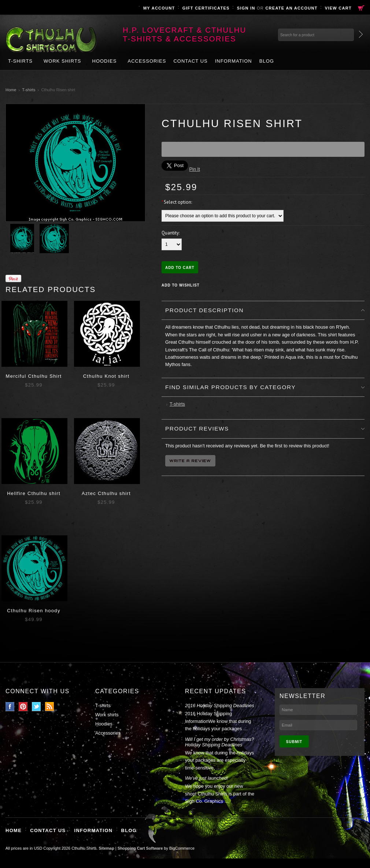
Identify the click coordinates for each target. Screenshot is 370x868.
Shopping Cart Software (140, 848)
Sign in (246, 8)
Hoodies (105, 61)
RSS (50, 707)
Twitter (36, 707)
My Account (159, 8)
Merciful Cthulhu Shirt (34, 376)
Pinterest (23, 707)
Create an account (291, 8)
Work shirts (62, 61)
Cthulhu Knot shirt (106, 376)
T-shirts (20, 61)
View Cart (338, 8)
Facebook (10, 707)
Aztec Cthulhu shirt (106, 493)
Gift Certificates (206, 8)
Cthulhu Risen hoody (34, 611)
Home (11, 90)
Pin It (195, 169)
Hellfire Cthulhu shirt (34, 493)
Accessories (147, 61)
